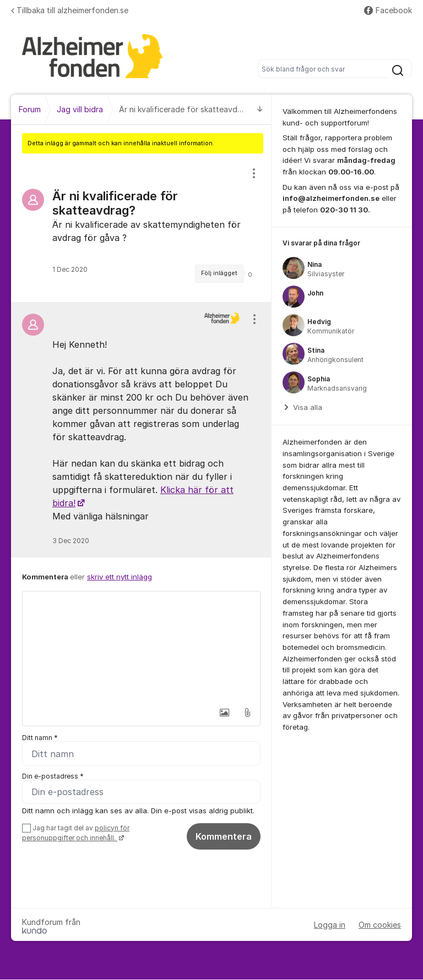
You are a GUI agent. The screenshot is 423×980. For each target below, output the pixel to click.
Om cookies (380, 925)
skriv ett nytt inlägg (120, 577)
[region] (141, 228)
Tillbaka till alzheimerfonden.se (70, 10)
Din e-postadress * (53, 776)
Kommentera (224, 836)
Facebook (388, 10)
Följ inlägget (219, 273)
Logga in (330, 925)
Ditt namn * (40, 738)
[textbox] (141, 647)
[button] (224, 713)
